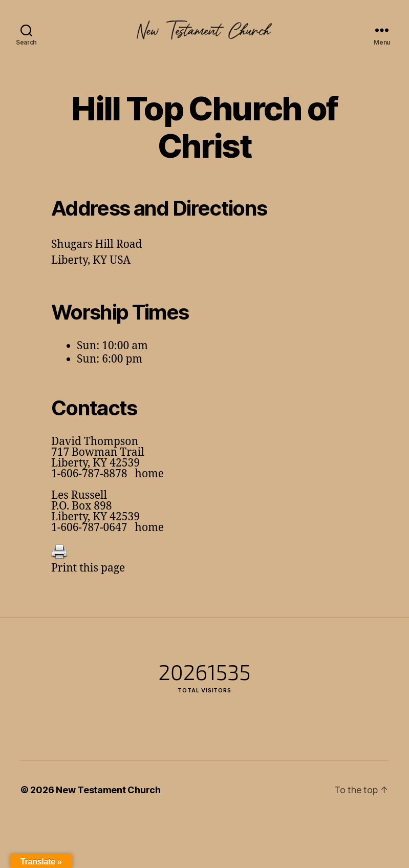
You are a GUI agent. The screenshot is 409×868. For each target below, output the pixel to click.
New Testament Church (108, 790)
